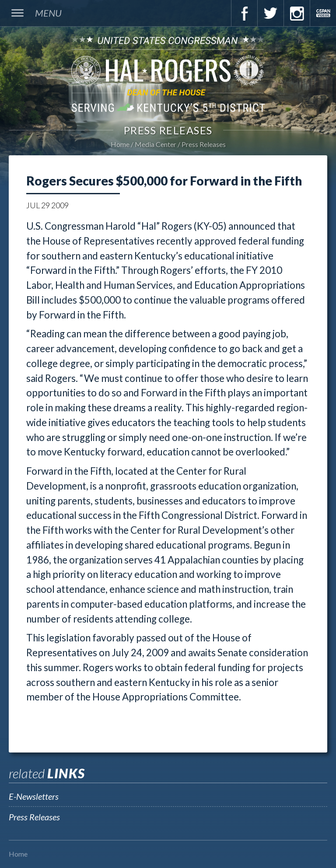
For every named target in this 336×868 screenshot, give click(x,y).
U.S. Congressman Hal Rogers (168, 74)
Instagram (297, 13)
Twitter (270, 13)
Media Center (156, 144)
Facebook (244, 13)
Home (120, 144)
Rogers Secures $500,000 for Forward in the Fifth (164, 181)
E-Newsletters (34, 796)
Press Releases (204, 144)
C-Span (323, 13)
